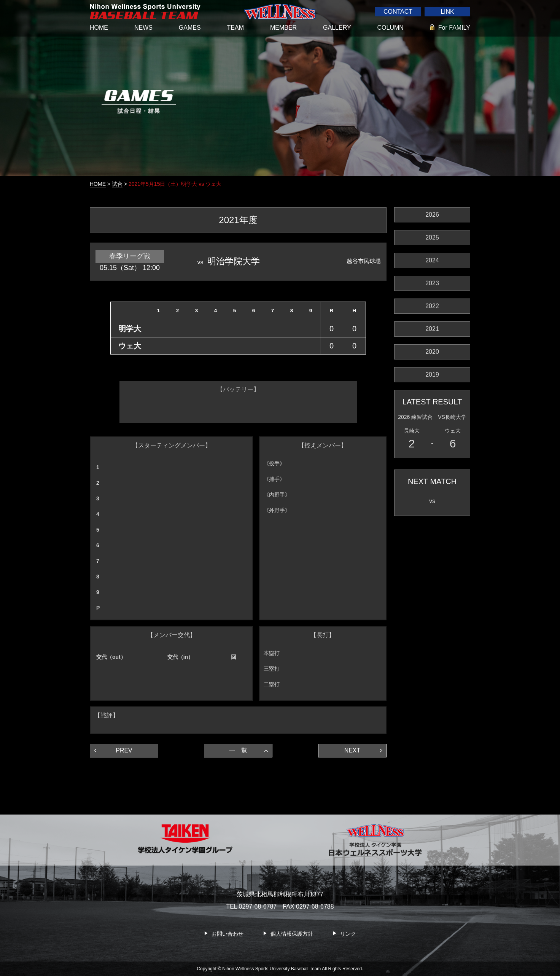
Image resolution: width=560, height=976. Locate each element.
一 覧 (238, 750)
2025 (432, 237)
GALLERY (337, 28)
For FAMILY (454, 28)
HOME (99, 28)
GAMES (190, 28)
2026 (432, 215)
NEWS (143, 28)
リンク (348, 934)
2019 (432, 375)
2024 (432, 260)
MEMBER (283, 28)
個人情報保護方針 (292, 934)
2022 (432, 306)
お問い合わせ (228, 934)
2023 (432, 283)
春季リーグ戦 (130, 256)
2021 (432, 329)
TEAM (235, 28)
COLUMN (391, 28)
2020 (432, 352)
